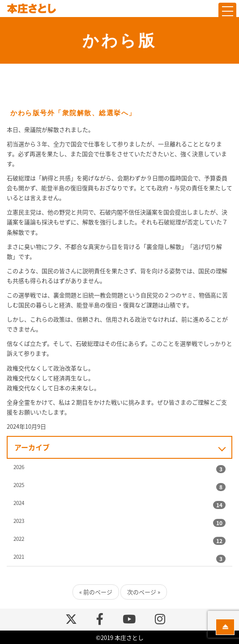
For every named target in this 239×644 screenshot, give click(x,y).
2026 (19, 467)
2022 (19, 539)
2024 (19, 503)
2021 (19, 557)
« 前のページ (96, 592)
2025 (19, 485)
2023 (19, 521)
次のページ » (144, 592)
